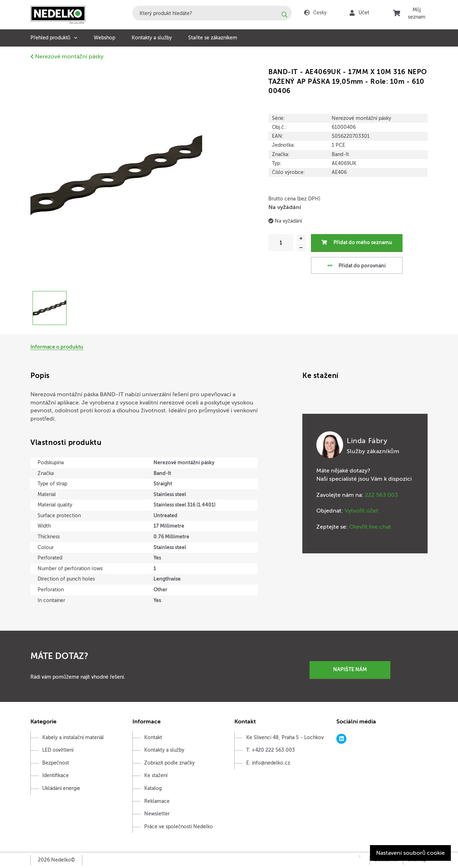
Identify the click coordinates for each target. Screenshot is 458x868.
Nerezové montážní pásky (67, 57)
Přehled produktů (50, 38)
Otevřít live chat (370, 527)
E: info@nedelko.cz (268, 763)
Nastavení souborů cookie (410, 853)
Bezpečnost (56, 763)
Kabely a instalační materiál (73, 738)
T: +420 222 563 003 (271, 750)
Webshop (104, 38)
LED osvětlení (58, 750)
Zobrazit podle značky (169, 763)
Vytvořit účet (361, 511)
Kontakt (153, 738)
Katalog (153, 788)
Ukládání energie (61, 788)
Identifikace (55, 775)
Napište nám (350, 669)
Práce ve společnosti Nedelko (179, 827)
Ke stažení (156, 775)
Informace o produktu (57, 347)
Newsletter (157, 814)
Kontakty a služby (152, 38)
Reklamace (157, 801)
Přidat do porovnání (356, 265)
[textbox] (212, 13)
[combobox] (212, 13)
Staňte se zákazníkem (213, 38)
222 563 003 (381, 495)
